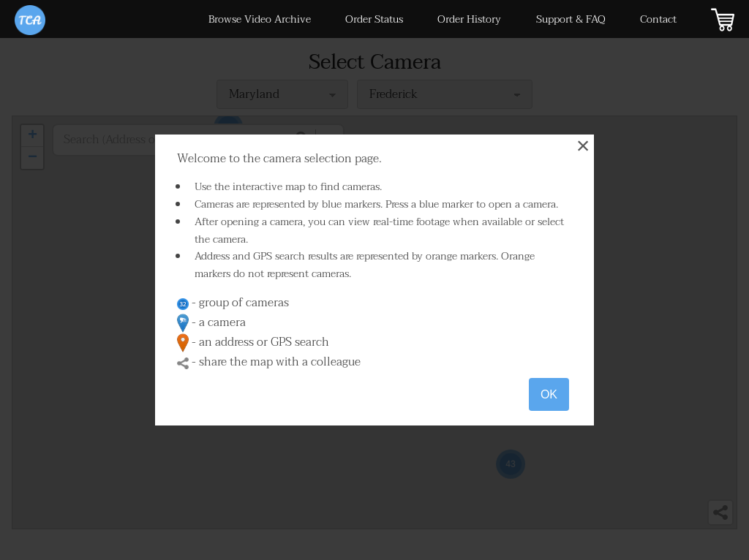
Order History (469, 19)
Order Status (374, 19)
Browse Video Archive (260, 19)
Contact (658, 19)
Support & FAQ (571, 19)
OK (549, 394)
